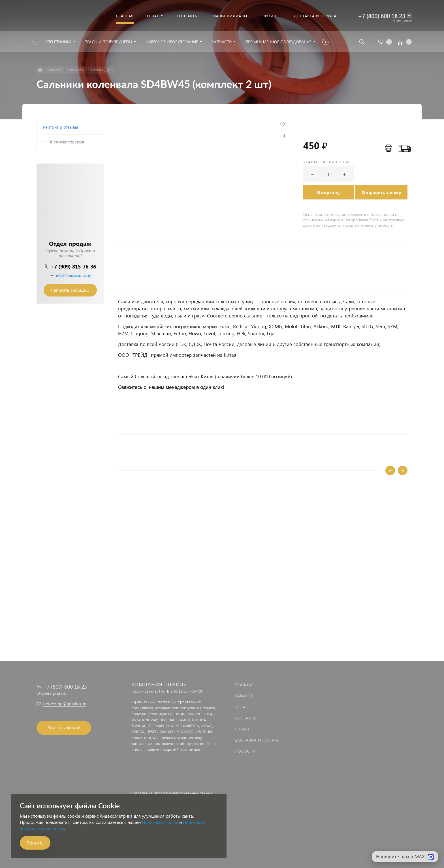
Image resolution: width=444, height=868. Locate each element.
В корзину (328, 192)
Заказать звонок (64, 728)
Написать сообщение (72, 290)
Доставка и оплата (257, 740)
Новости (245, 751)
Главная (244, 685)
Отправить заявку (381, 192)
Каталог (244, 696)
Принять (35, 843)
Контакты (246, 718)
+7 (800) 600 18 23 (382, 16)
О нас (242, 707)
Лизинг (243, 729)
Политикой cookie (160, 822)
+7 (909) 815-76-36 (73, 266)
